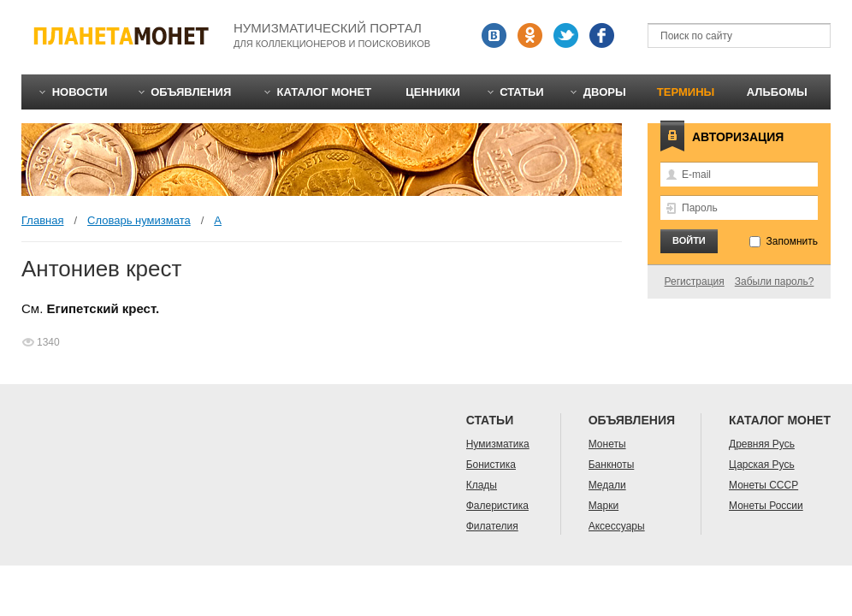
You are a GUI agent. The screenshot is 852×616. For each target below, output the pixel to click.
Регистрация (695, 281)
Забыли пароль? (775, 281)
